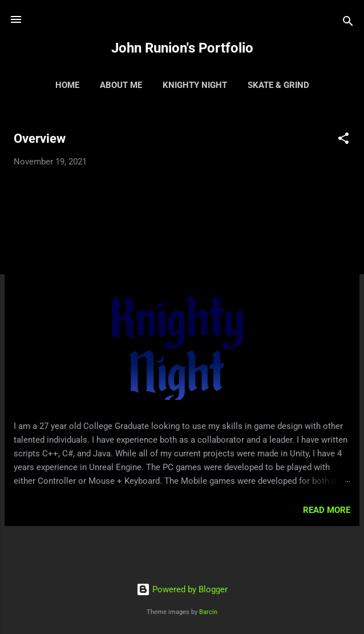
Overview (40, 139)
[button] (343, 140)
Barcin (208, 612)
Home (67, 85)
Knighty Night (195, 85)
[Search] (348, 23)
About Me (121, 85)
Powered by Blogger (182, 589)
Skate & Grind (278, 85)
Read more (327, 510)
